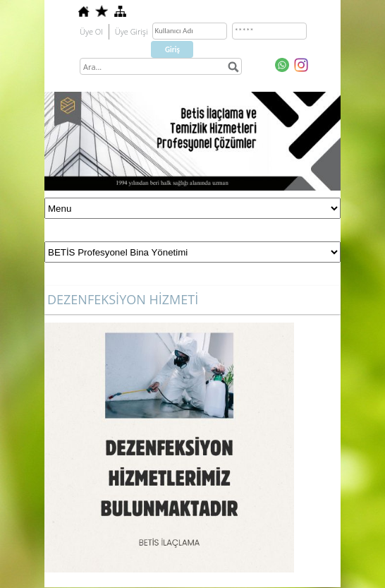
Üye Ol (91, 31)
